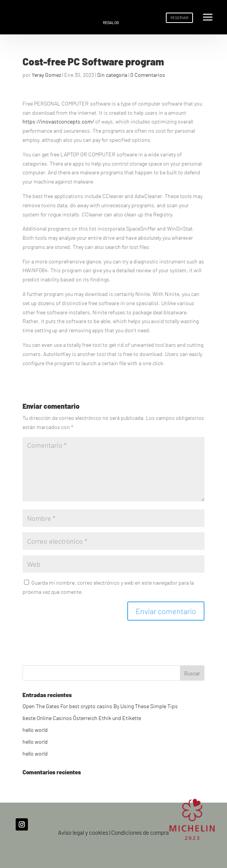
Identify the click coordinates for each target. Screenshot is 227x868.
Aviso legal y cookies (83, 832)
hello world (35, 730)
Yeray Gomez (46, 75)
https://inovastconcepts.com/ (58, 121)
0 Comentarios (148, 75)
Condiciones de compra (140, 832)
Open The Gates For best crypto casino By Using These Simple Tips (100, 706)
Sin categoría (112, 75)
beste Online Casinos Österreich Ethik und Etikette (82, 718)
